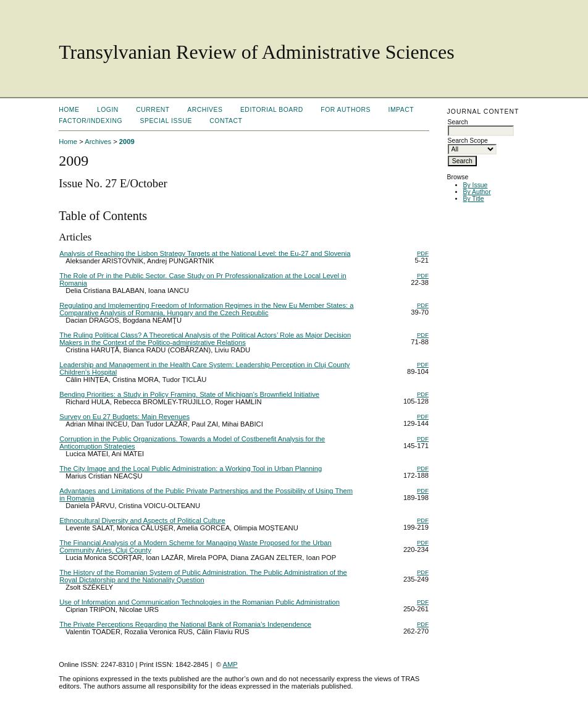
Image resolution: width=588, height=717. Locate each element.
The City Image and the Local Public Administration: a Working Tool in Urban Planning (191, 469)
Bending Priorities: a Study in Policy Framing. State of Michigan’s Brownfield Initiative (189, 394)
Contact (226, 121)
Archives (205, 110)
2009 (127, 142)
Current (153, 110)
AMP (230, 664)
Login (108, 110)
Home (69, 110)
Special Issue (166, 121)
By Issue (476, 185)
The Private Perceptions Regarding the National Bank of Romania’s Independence (185, 624)
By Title (474, 199)
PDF (423, 253)
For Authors (346, 110)
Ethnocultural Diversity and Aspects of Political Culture (142, 520)
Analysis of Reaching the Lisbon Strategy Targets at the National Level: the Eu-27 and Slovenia (205, 253)
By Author (477, 192)
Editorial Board (272, 110)
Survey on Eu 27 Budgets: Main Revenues (124, 417)
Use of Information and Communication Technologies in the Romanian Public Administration (199, 602)
